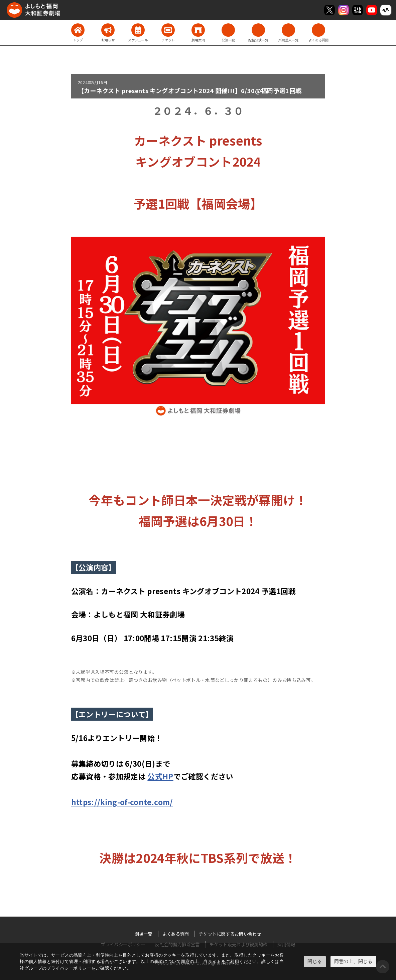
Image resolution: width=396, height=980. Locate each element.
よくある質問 (176, 934)
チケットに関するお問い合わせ (230, 934)
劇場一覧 (144, 934)
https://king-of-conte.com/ (122, 802)
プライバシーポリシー (69, 968)
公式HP (160, 776)
